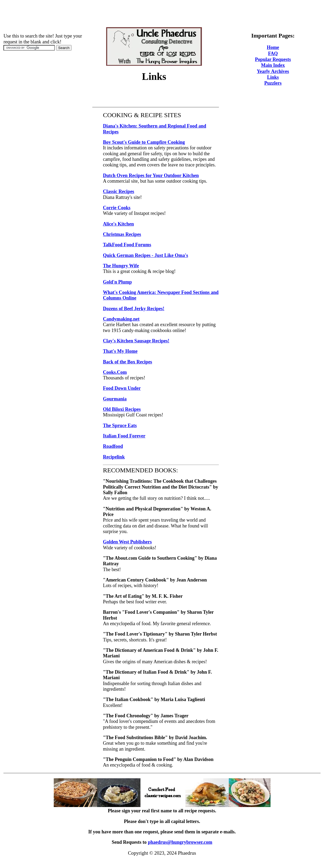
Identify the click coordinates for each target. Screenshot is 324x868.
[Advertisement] (162, 14)
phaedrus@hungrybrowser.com (180, 842)
